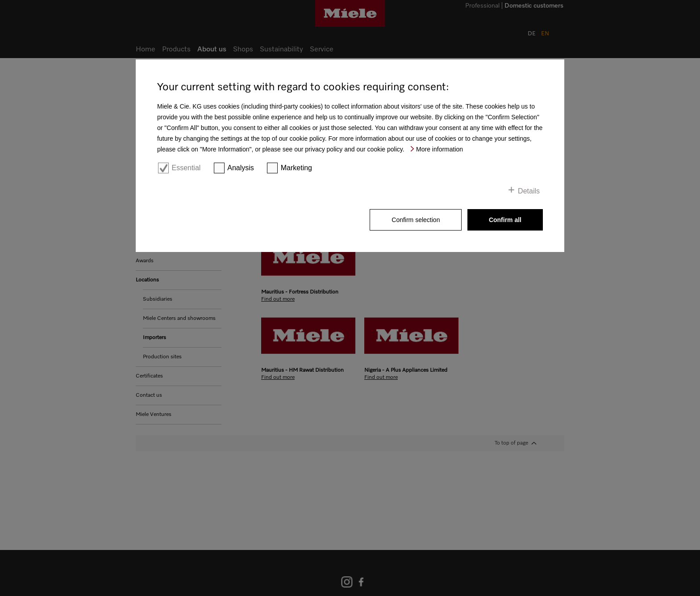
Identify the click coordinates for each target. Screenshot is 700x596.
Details (529, 191)
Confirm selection (416, 220)
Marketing (296, 168)
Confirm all (505, 220)
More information (440, 149)
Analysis (241, 168)
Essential (186, 168)
